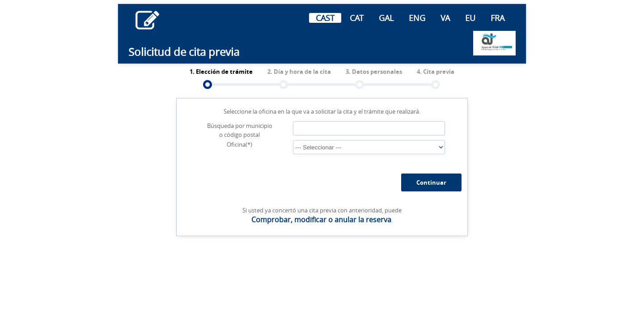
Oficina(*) (239, 144)
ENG (417, 18)
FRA (498, 18)
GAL (386, 18)
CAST (325, 18)
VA (445, 18)
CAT (357, 18)
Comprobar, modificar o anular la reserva (321, 220)
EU (470, 18)
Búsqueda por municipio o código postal (240, 130)
